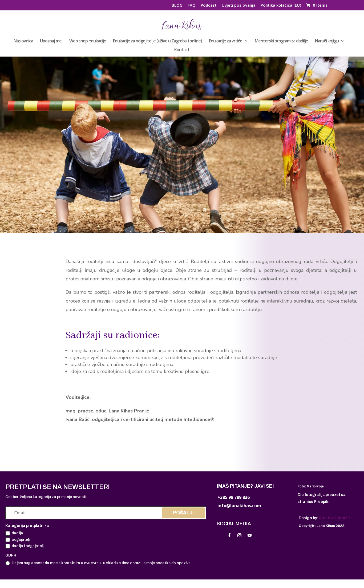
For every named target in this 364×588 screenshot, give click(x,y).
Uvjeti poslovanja (239, 5)
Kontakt (182, 50)
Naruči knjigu (327, 41)
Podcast (209, 5)
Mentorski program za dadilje (281, 41)
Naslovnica (23, 41)
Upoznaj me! (51, 41)
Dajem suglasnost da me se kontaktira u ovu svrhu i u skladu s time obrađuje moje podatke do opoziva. (99, 563)
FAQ (192, 5)
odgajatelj (17, 540)
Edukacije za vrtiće (226, 41)
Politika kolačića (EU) (281, 5)
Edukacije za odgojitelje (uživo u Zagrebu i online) (157, 41)
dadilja (14, 533)
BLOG (177, 5)
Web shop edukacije (88, 41)
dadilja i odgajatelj (24, 546)
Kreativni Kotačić (335, 518)
